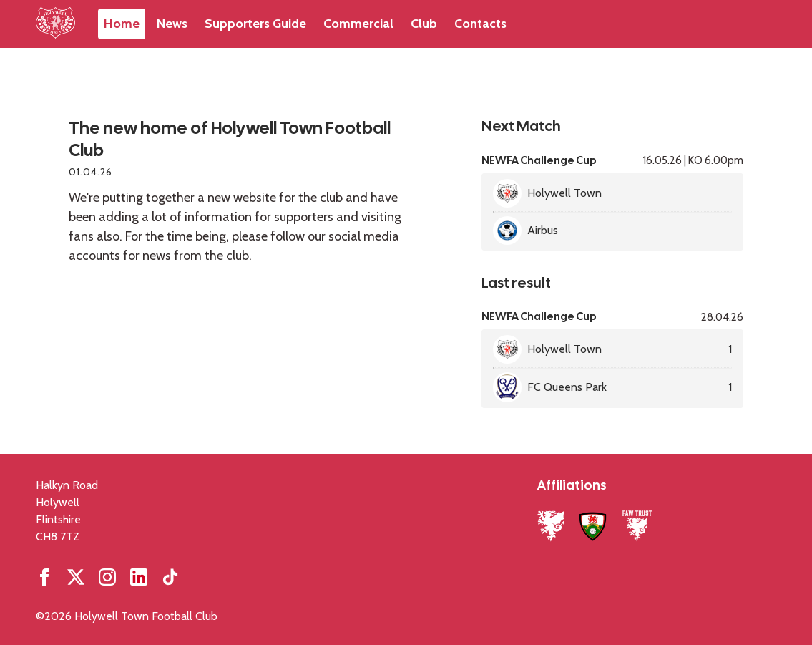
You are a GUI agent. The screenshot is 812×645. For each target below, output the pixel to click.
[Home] (55, 24)
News (172, 24)
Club (424, 24)
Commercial (358, 24)
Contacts (480, 24)
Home (122, 24)
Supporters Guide (255, 24)
